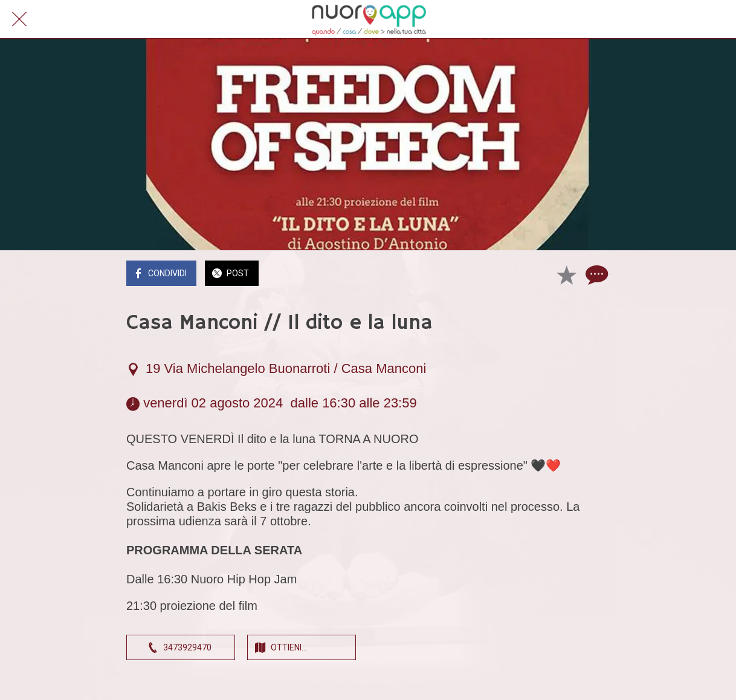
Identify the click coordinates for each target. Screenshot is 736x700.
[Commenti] (595, 274)
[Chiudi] (19, 19)
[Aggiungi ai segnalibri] (566, 274)
